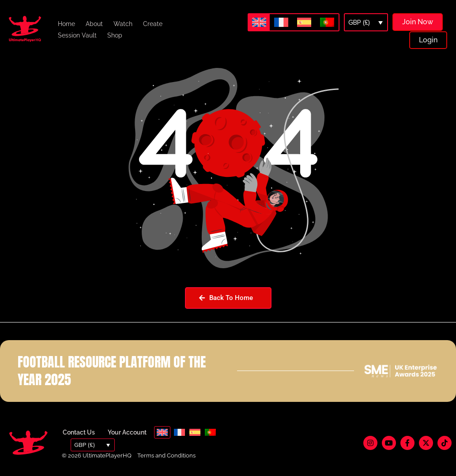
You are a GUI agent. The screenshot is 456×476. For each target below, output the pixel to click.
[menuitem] (259, 22)
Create (153, 24)
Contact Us (79, 432)
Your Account (127, 432)
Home (66, 24)
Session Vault (77, 35)
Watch (123, 24)
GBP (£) (359, 22)
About (94, 24)
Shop (115, 35)
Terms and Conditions (166, 455)
